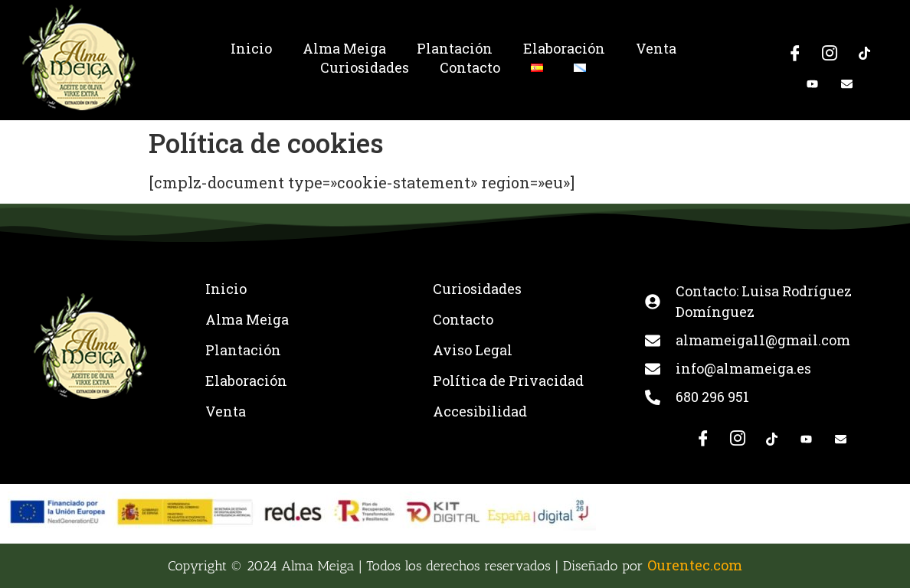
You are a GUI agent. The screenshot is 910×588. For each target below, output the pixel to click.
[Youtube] (813, 83)
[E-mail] (847, 83)
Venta (656, 49)
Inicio (251, 49)
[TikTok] (864, 53)
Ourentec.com (695, 565)
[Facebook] (795, 53)
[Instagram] (830, 53)
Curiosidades (365, 67)
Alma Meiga (344, 49)
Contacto (470, 67)
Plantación (455, 49)
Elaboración (564, 49)
